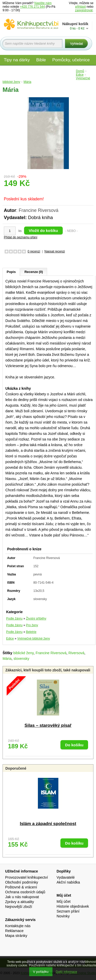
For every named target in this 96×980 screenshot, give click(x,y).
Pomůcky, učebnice (71, 60)
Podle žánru (14, 619)
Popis (11, 272)
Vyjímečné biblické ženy (34, 639)
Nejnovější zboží (19, 907)
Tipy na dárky (17, 60)
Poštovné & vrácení (21, 887)
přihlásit (81, 7)
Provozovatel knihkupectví (26, 877)
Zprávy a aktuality (20, 902)
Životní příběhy (36, 619)
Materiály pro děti (20, 71)
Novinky (63, 916)
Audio (49, 71)
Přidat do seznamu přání (21, 237)
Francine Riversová (51, 653)
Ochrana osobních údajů (25, 892)
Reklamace (14, 931)
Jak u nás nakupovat (22, 897)
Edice (67, 71)
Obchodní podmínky (22, 882)
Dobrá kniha (40, 218)
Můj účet (63, 901)
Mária (7, 659)
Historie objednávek (73, 906)
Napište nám (43, 3)
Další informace (66, 972)
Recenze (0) (34, 272)
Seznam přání (68, 911)
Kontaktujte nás (18, 926)
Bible (41, 60)
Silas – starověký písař (48, 725)
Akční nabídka (68, 882)
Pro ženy (32, 625)
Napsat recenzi (55, 251)
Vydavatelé (66, 877)
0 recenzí (34, 251)
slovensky (21, 659)
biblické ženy (23, 653)
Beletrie (31, 632)
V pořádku (41, 972)
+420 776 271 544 (32, 7)
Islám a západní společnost (48, 824)
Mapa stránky (16, 936)
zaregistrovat (84, 10)
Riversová (76, 653)
